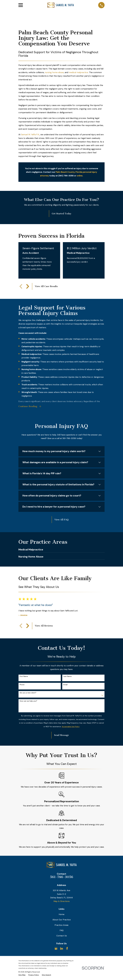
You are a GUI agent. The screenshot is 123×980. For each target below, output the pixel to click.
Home (62, 914)
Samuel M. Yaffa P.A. (30, 135)
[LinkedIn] (62, 948)
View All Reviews (44, 626)
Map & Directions (62, 901)
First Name (24, 676)
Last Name (67, 676)
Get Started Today (62, 214)
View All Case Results (46, 286)
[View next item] (28, 286)
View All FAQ (61, 520)
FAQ (62, 930)
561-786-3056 (62, 877)
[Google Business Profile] (56, 948)
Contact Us (62, 936)
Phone (22, 685)
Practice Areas (61, 925)
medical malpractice (78, 72)
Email (65, 685)
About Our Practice (62, 920)
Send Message (61, 735)
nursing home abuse (54, 72)
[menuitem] (22, 975)
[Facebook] (67, 948)
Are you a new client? (28, 693)
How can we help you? (28, 701)
